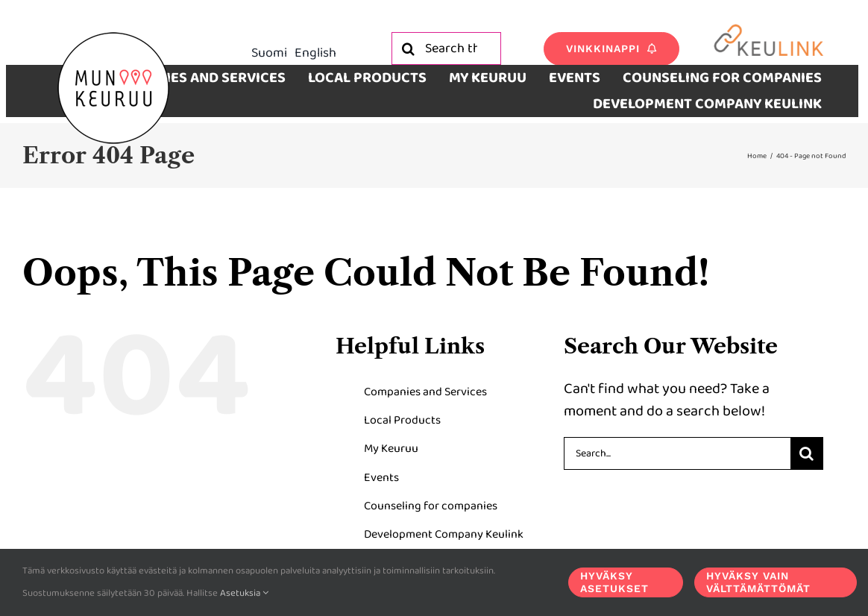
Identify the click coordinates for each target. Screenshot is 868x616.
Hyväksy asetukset (614, 582)
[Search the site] (446, 48)
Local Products (402, 420)
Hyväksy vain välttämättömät (758, 582)
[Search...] (677, 453)
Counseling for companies (431, 506)
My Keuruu (391, 449)
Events (381, 478)
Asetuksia (244, 593)
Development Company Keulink (444, 534)
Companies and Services (425, 392)
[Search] (408, 48)
